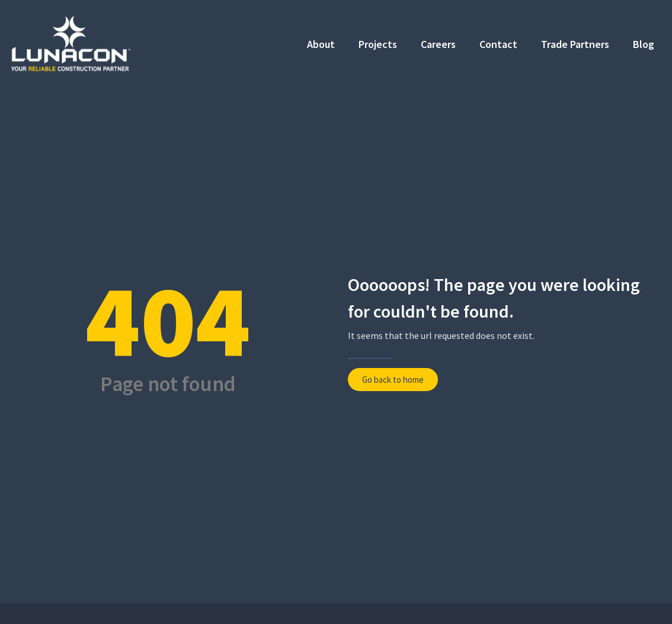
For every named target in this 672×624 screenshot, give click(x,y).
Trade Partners (575, 44)
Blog (644, 44)
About (321, 44)
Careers (438, 44)
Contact (498, 44)
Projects (378, 44)
